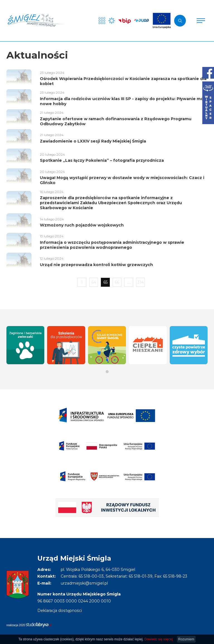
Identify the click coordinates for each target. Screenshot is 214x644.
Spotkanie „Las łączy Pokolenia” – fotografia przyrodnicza (102, 160)
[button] (107, 372)
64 (94, 282)
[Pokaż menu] (201, 21)
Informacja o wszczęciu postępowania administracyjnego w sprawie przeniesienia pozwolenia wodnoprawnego (112, 245)
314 (141, 282)
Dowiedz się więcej (158, 639)
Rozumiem (186, 639)
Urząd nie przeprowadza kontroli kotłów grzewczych (96, 265)
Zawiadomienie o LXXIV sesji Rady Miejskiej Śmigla (93, 141)
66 (117, 282)
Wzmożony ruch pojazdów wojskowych (82, 225)
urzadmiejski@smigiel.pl (84, 583)
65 (105, 282)
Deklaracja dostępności (59, 611)
